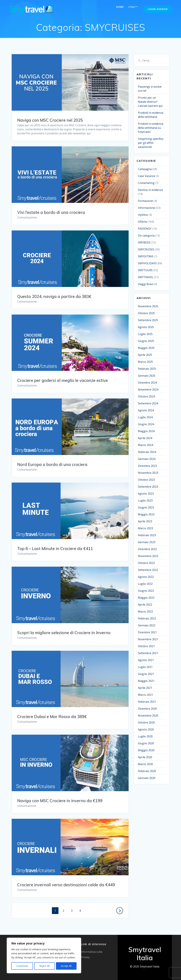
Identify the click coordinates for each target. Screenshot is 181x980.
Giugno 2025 (146, 341)
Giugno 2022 (146, 591)
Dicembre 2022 (147, 549)
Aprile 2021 (145, 688)
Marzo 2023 (145, 528)
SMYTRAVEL (146, 277)
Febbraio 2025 (147, 369)
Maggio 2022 (146, 598)
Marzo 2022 (145, 611)
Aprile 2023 (145, 521)
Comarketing (146, 183)
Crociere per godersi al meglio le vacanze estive (63, 380)
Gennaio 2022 (147, 625)
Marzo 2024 (145, 445)
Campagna (145, 169)
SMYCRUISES (146, 249)
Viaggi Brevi (146, 284)
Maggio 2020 (146, 750)
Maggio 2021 (146, 681)
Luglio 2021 (145, 667)
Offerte (142, 222)
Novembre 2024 (148, 389)
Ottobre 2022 (146, 563)
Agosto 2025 (146, 327)
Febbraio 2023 (147, 535)
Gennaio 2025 (147, 376)
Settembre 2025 (148, 320)
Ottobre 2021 (146, 646)
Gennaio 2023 (147, 542)
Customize (22, 966)
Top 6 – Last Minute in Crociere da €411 (55, 549)
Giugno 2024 (146, 424)
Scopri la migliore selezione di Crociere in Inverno (64, 633)
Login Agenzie (158, 9)
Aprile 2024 (145, 438)
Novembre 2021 (148, 639)
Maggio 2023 (146, 514)
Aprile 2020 (145, 757)
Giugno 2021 (146, 674)
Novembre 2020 (148, 716)
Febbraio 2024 (147, 452)
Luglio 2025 (145, 334)
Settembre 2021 (148, 653)
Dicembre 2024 (147, 383)
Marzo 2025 (145, 362)
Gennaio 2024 (147, 459)
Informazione (147, 208)
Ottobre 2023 (146, 480)
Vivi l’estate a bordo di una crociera (51, 212)
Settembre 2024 (148, 403)
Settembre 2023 (148, 487)
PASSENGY (145, 229)
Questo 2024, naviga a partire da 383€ (54, 296)
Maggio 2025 (146, 348)
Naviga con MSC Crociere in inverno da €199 (60, 801)
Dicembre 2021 (147, 632)
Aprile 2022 (145, 605)
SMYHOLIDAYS (147, 263)
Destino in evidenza (150, 190)
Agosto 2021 (146, 660)
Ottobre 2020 (146, 722)
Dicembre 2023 (147, 466)
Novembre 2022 (148, 556)
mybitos (143, 215)
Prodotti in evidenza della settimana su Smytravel (151, 128)
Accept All (66, 966)
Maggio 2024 (146, 431)
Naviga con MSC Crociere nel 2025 (50, 120)
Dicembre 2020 (147, 709)
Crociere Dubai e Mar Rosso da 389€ (52, 717)
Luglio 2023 (145, 500)
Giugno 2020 (146, 743)
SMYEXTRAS (146, 256)
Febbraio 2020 (147, 771)
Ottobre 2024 (146, 396)
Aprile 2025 (145, 355)
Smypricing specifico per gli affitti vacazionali (151, 143)
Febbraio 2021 (147, 702)
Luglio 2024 (145, 417)
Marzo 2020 (145, 764)
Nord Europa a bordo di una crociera (52, 464)
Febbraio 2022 (147, 618)
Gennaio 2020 (147, 778)
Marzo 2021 (145, 695)
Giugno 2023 (146, 507)
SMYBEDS (144, 242)
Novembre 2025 (148, 306)
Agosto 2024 (146, 410)
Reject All (44, 966)
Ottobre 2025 (146, 313)
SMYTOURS (145, 270)
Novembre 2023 (148, 473)
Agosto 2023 (146, 494)
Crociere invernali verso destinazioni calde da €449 (66, 885)
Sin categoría (146, 236)
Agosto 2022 (146, 577)
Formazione (145, 201)
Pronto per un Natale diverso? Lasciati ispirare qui (150, 102)
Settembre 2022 (148, 570)
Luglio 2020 (145, 736)
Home (120, 7)
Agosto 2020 (146, 729)
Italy (132, 7)
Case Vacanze (147, 176)
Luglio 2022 (145, 584)
